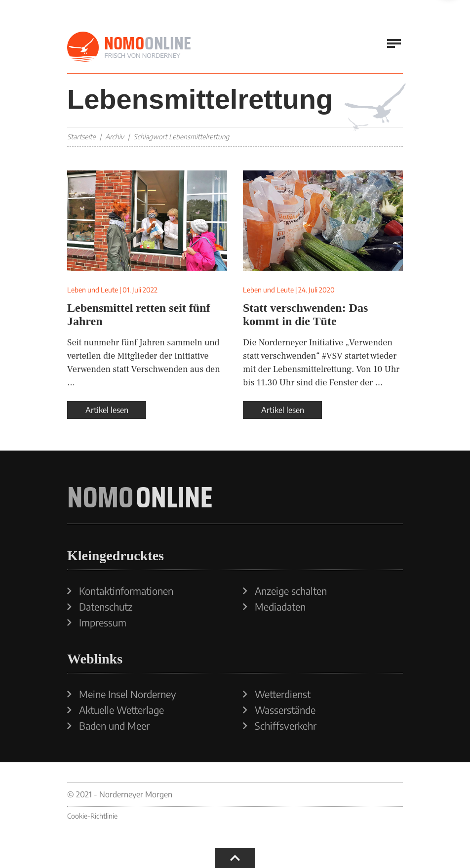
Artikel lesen (107, 410)
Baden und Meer (114, 726)
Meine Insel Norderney (128, 694)
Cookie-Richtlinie (92, 816)
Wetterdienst (283, 694)
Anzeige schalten (291, 591)
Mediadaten (280, 607)
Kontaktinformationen (126, 591)
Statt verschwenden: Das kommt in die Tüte (305, 314)
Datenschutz (106, 607)
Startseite (81, 137)
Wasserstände (285, 710)
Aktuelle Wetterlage (121, 710)
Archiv (115, 137)
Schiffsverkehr (286, 726)
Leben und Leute (93, 290)
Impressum (103, 622)
